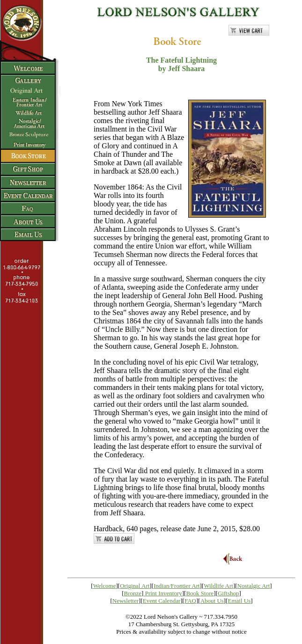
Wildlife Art (218, 586)
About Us (212, 601)
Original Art (135, 586)
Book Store (200, 593)
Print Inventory (164, 593)
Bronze (133, 593)
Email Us (239, 601)
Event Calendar (162, 601)
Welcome (105, 586)
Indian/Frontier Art (177, 586)
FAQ (190, 601)
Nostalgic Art (254, 586)
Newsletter (125, 601)
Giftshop (228, 593)
